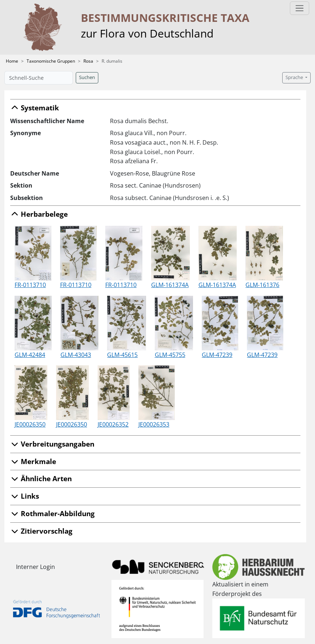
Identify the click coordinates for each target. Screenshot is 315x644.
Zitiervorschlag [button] (41, 531)
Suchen (87, 77)
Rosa (88, 61)
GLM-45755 (170, 355)
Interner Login (36, 567)
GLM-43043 (76, 355)
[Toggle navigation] (300, 8)
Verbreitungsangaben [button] (52, 444)
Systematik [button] (35, 108)
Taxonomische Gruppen (51, 61)
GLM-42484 (30, 355)
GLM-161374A (170, 285)
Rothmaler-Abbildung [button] (52, 513)
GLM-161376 (262, 285)
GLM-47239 (217, 355)
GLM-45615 (122, 355)
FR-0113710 (30, 285)
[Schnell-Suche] (39, 78)
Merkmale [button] (33, 461)
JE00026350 (30, 424)
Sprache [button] (295, 77)
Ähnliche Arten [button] (41, 478)
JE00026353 (154, 424)
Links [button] (25, 496)
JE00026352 (113, 424)
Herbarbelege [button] (39, 214)
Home (12, 61)
